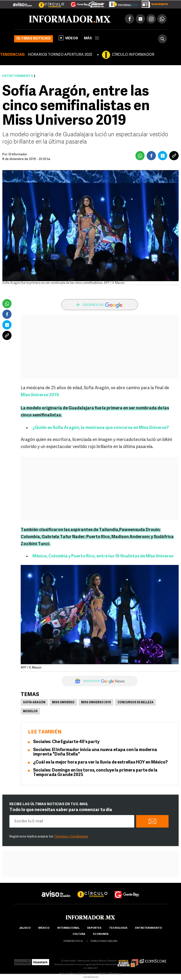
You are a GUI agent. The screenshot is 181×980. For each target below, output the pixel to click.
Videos (68, 38)
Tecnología (118, 928)
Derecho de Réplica (96, 974)
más (91, 38)
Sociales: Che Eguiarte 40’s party (66, 742)
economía (101, 934)
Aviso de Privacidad (71, 974)
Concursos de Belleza (136, 703)
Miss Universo (63, 703)
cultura (79, 934)
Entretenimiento (18, 76)
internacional (68, 928)
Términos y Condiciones (71, 837)
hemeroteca (73, 941)
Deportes (94, 928)
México (44, 928)
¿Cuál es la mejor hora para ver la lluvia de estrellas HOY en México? (100, 762)
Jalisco (25, 928)
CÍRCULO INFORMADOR (133, 55)
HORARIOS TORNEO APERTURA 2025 (60, 55)
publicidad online (104, 941)
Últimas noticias (33, 39)
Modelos (30, 712)
